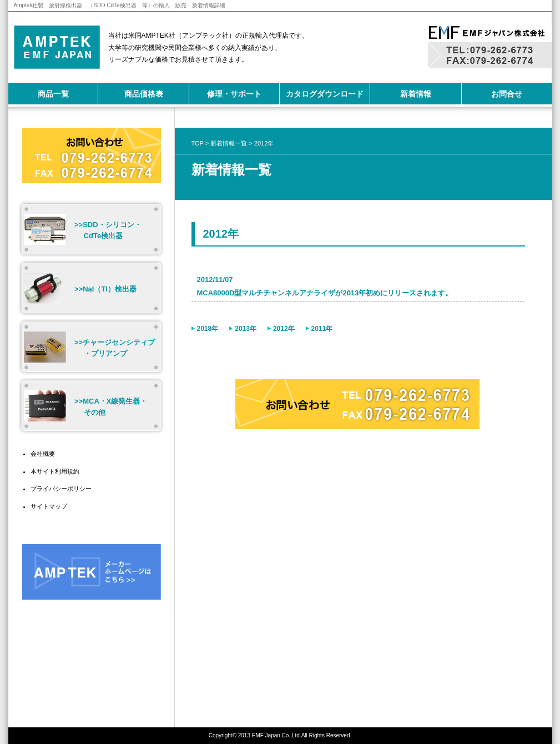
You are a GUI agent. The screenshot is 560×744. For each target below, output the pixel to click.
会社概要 (43, 454)
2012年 (284, 329)
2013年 (246, 329)
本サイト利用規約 (55, 471)
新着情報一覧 (229, 143)
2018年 (208, 329)
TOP (198, 143)
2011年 (322, 329)
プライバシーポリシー (61, 489)
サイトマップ (49, 506)
